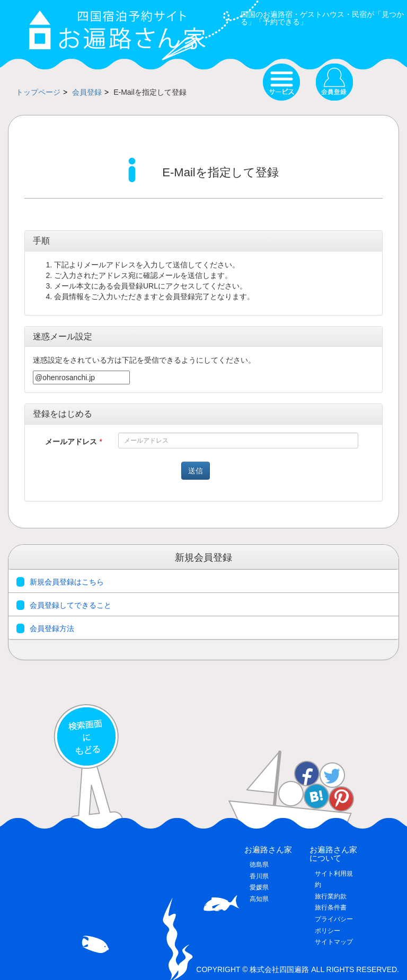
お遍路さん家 (268, 849)
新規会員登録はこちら (60, 582)
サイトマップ (334, 942)
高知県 (259, 899)
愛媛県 (259, 887)
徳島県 (259, 865)
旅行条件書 (331, 907)
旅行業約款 (331, 896)
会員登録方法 (45, 628)
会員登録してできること (64, 605)
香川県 (259, 876)
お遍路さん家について (333, 854)
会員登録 (87, 92)
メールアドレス (74, 442)
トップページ (38, 92)
